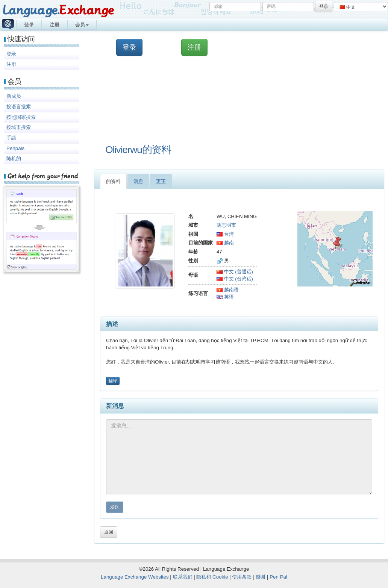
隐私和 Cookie (212, 577)
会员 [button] (82, 25)
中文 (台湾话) (235, 279)
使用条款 (242, 577)
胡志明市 (226, 225)
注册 (55, 25)
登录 (29, 25)
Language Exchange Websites (135, 577)
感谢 (261, 577)
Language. (58, 10)
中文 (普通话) (235, 272)
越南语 (228, 290)
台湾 (225, 234)
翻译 (113, 381)
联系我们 (183, 577)
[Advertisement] (223, 100)
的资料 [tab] (113, 181)
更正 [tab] (161, 181)
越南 (225, 243)
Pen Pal (278, 577)
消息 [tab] (138, 181)
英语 (225, 297)
